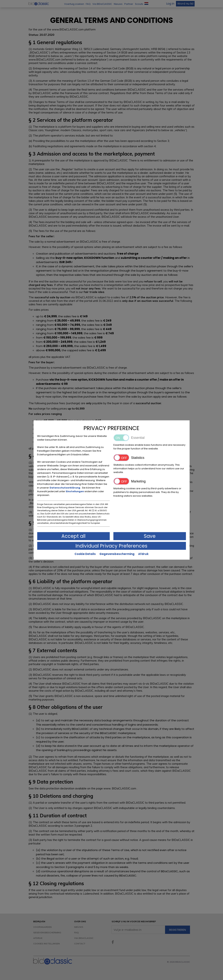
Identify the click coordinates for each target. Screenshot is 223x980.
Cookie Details (85, 554)
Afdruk (143, 554)
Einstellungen (75, 491)
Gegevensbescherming (117, 554)
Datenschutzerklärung (65, 488)
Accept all (73, 536)
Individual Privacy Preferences (111, 546)
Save (150, 536)
